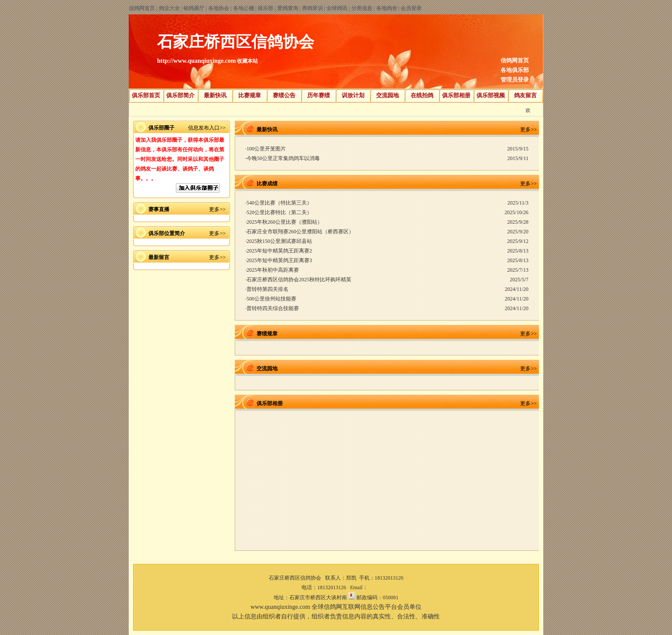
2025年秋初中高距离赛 (273, 270)
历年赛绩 (319, 95)
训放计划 (353, 95)
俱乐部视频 (491, 95)
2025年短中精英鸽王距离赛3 (279, 260)
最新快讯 (215, 95)
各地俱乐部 (515, 70)
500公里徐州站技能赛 (271, 299)
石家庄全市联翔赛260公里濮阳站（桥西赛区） (300, 232)
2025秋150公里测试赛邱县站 (279, 241)
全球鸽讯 (337, 8)
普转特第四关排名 (267, 289)
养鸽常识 (312, 8)
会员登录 (411, 8)
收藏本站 (247, 61)
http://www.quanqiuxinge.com (196, 61)
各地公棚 (243, 8)
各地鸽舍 (387, 8)
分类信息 (362, 8)
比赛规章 (250, 95)
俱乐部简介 (180, 95)
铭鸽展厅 (194, 8)
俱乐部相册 (456, 95)
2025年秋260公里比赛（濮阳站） (285, 222)
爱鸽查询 (288, 8)
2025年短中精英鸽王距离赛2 (279, 251)
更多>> (217, 209)
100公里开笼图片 (266, 149)
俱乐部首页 (146, 95)
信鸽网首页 (142, 8)
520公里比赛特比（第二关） (279, 212)
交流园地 (387, 95)
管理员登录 (515, 80)
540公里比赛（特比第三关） (279, 203)
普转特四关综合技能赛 (273, 308)
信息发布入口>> (207, 128)
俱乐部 (265, 8)
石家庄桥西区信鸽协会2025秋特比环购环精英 (299, 280)
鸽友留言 (525, 95)
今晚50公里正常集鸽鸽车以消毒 (283, 158)
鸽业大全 (169, 8)
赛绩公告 (284, 95)
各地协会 (219, 8)
